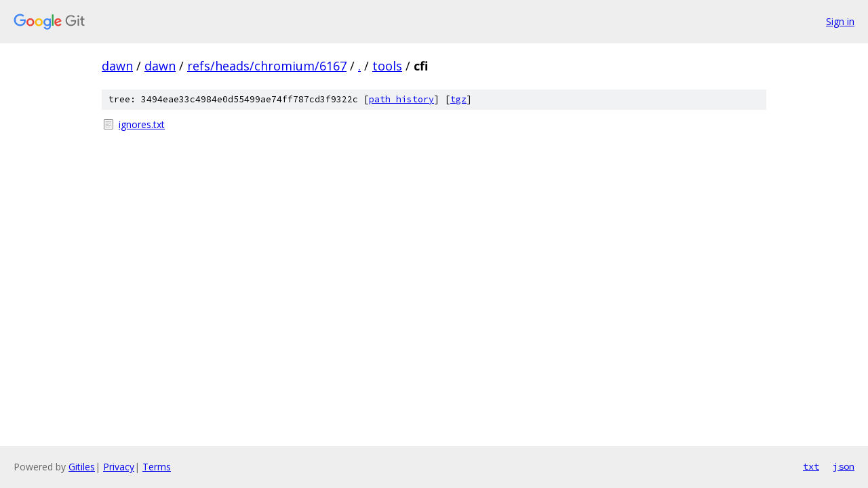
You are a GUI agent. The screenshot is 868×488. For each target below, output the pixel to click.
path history (401, 99)
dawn (117, 66)
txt (811, 466)
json (844, 466)
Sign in (840, 21)
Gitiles (82, 467)
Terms (157, 467)
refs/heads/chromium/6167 (267, 66)
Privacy (119, 467)
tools (387, 66)
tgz (458, 99)
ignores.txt (142, 124)
